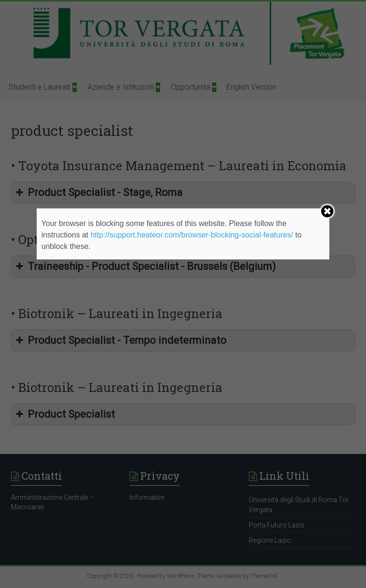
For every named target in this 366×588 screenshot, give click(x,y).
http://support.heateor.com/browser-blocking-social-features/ (192, 235)
